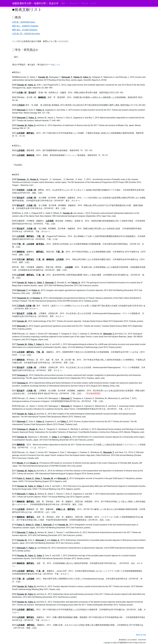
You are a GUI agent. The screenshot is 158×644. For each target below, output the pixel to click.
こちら (57, 65)
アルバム (85, 3)
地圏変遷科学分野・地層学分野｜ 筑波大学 (35, 3)
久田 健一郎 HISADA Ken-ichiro (26, 34)
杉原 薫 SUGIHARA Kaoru (24, 22)
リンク (93, 3)
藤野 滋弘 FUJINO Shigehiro (25, 30)
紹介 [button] (64, 3)
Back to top (141, 635)
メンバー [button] (73, 3)
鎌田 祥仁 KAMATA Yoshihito (25, 26)
